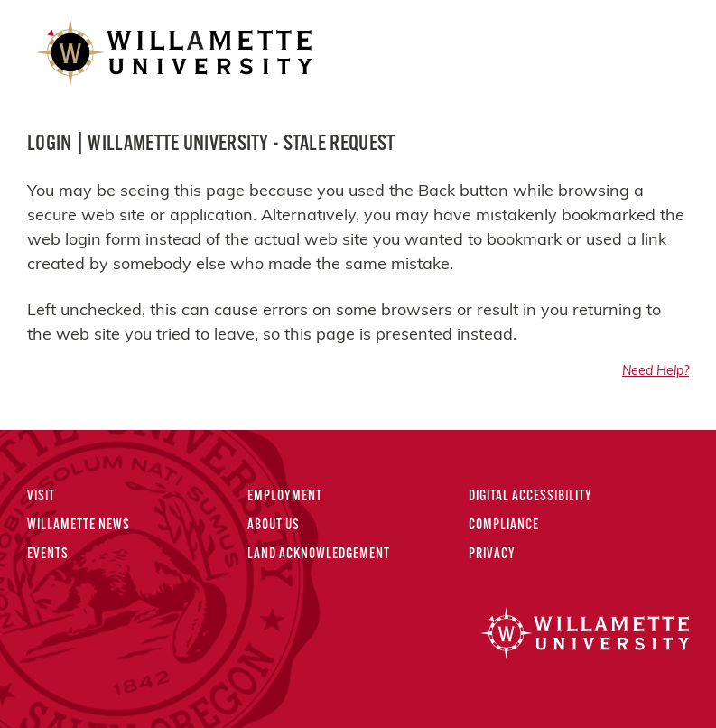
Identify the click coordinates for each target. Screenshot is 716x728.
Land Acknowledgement (319, 555)
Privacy (492, 555)
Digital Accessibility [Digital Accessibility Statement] (530, 497)
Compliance (504, 526)
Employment (285, 497)
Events (48, 555)
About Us (274, 526)
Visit (41, 497)
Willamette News (79, 526)
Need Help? (656, 372)
